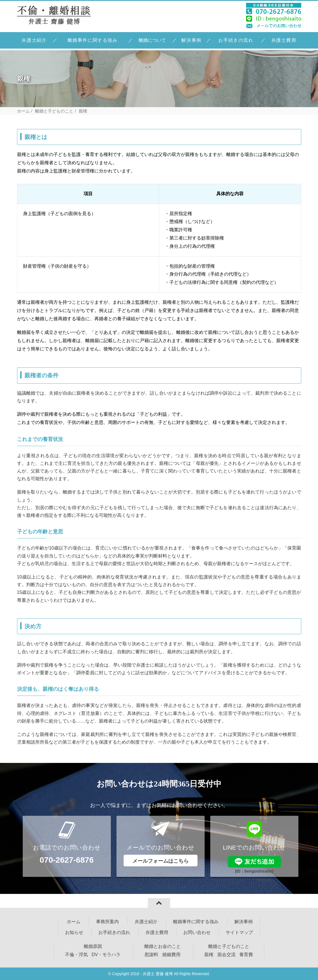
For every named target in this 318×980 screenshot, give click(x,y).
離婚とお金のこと (163, 946)
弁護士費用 (284, 40)
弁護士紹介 (34, 40)
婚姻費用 (171, 955)
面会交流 (226, 955)
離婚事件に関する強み (93, 40)
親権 (209, 955)
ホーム (23, 111)
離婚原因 (93, 946)
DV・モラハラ (106, 955)
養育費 (246, 955)
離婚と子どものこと (54, 111)
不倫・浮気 (76, 955)
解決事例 (191, 40)
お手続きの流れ (236, 40)
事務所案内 (107, 922)
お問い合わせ (197, 932)
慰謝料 (151, 955)
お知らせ (74, 932)
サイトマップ (239, 932)
